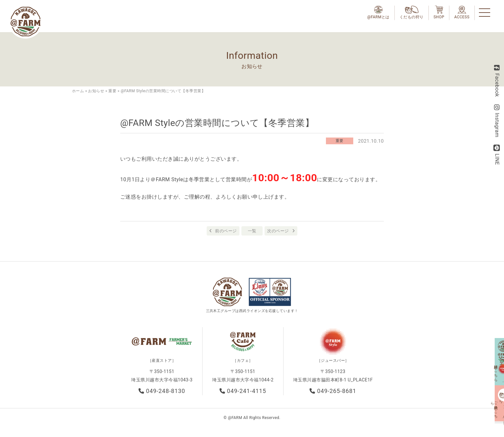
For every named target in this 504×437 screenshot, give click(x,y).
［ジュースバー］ (333, 364)
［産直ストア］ (162, 364)
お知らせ (96, 91)
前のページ (226, 231)
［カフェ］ (243, 364)
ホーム (78, 91)
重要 (112, 91)
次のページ (278, 231)
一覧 (252, 231)
